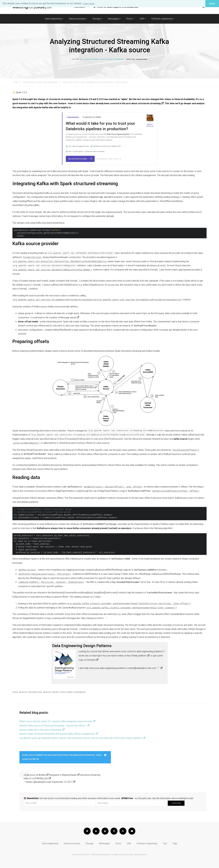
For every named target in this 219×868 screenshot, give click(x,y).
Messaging (114, 19)
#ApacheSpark (69, 775)
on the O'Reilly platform (135, 656)
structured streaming (149, 103)
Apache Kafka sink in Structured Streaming (41, 730)
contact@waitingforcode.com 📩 (143, 668)
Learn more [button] (89, 4)
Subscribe (176, 803)
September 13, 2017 (62, 782)
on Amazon (90, 660)
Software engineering (163, 19)
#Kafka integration (31, 692)
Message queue (68, 318)
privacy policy (78, 855)
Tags (175, 844)
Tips (165, 844)
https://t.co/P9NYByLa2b (36, 779)
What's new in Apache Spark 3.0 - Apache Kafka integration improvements (56, 722)
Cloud (130, 19)
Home (16, 82)
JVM (142, 19)
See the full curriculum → (79, 159)
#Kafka (42, 775)
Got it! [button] (212, 4)
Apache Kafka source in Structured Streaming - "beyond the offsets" (53, 726)
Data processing (78, 19)
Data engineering (54, 19)
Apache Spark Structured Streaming (104, 59)
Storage (97, 19)
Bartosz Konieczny (137, 59)
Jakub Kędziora (140, 855)
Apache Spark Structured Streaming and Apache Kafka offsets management (57, 734)
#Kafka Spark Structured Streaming (65, 692)
